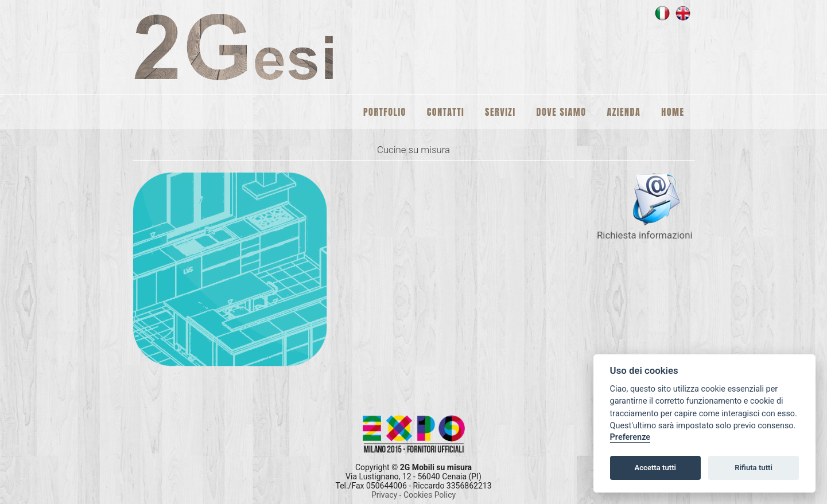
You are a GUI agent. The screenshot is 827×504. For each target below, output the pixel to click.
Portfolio (385, 112)
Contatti (446, 112)
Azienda (624, 112)
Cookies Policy (430, 495)
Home (673, 112)
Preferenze (630, 437)
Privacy (385, 495)
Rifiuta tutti (754, 468)
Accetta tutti (655, 468)
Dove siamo (562, 112)
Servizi (500, 112)
